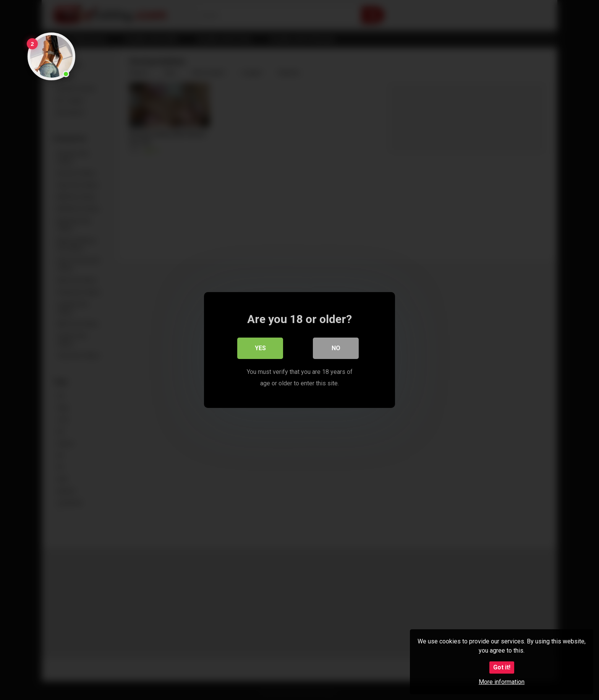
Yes (260, 348)
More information (502, 682)
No (336, 348)
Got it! (502, 667)
